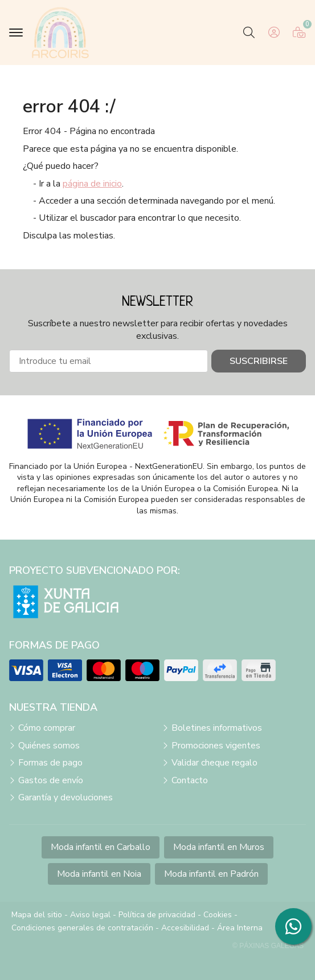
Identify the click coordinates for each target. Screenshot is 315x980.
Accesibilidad (185, 928)
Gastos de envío (51, 780)
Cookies (218, 915)
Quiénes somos (49, 746)
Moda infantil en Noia (99, 874)
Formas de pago (50, 763)
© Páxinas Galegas (268, 946)
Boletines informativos (217, 728)
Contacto (190, 780)
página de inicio (92, 184)
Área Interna (240, 928)
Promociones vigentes (216, 746)
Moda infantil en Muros (219, 847)
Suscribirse (259, 361)
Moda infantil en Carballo (101, 847)
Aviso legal (90, 915)
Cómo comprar (47, 728)
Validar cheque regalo (214, 763)
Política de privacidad (157, 915)
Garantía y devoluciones (66, 797)
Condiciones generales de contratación (82, 928)
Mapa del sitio (37, 915)
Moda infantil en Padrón (211, 874)
